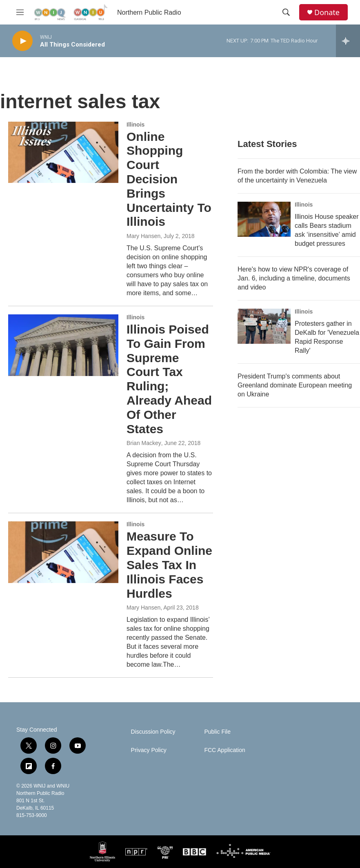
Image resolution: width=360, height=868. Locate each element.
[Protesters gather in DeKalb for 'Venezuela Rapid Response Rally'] (264, 326)
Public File (217, 732)
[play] (22, 41)
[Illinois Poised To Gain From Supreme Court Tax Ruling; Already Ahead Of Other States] (63, 345)
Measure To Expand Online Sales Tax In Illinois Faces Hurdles (169, 565)
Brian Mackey (144, 443)
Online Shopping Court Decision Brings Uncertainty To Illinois (169, 179)
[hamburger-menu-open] (20, 12)
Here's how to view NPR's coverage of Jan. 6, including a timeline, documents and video (294, 278)
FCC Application (224, 750)
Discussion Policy (153, 732)
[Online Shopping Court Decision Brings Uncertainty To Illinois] (63, 152)
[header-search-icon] (286, 12)
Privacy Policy (149, 750)
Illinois (136, 125)
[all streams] (348, 41)
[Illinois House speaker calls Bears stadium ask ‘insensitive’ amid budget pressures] (264, 219)
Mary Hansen (143, 236)
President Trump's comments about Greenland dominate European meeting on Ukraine (295, 385)
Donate (327, 12)
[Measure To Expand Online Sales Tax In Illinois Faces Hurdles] (63, 552)
